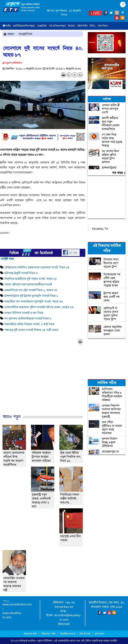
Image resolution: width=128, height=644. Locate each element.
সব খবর (119, 173)
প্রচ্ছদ (9, 34)
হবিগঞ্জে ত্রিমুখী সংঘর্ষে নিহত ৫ (21, 273)
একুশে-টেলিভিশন (45, 641)
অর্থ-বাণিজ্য (54, 26)
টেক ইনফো (85, 634)
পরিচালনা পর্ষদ (48, 634)
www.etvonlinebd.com (17, 604)
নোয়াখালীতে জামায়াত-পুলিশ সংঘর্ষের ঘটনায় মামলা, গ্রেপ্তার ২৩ (39, 307)
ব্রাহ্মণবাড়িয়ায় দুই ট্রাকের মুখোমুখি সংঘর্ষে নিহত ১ (31, 296)
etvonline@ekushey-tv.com (68, 617)
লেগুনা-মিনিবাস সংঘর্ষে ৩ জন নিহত (24, 313)
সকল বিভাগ (104, 26)
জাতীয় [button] (9, 26)
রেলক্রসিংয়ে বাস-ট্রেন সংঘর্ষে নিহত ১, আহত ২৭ (31, 290)
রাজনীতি (17, 26)
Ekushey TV (100, 229)
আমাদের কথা (31, 634)
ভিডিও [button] (94, 26)
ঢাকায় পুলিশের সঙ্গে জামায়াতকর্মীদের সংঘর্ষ (28, 284)
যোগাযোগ (99, 634)
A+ (80, 75)
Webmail (64, 624)
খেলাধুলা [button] (63, 26)
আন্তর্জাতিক (25, 34)
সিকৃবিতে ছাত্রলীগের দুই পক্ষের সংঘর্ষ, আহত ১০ (31, 279)
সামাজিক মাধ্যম (67, 634)
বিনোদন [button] (73, 26)
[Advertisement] (43, 383)
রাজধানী (24, 26)
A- (69, 75)
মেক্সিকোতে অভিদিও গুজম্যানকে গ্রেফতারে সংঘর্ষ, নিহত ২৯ (37, 267)
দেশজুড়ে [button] (32, 26)
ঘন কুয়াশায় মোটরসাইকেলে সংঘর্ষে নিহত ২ (28, 318)
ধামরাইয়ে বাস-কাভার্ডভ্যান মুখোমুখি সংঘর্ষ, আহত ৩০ (34, 301)
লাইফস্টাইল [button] (84, 26)
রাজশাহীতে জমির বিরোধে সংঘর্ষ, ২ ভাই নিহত (29, 324)
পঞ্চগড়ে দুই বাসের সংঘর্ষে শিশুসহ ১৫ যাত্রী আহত (31, 330)
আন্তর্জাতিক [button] (43, 26)
